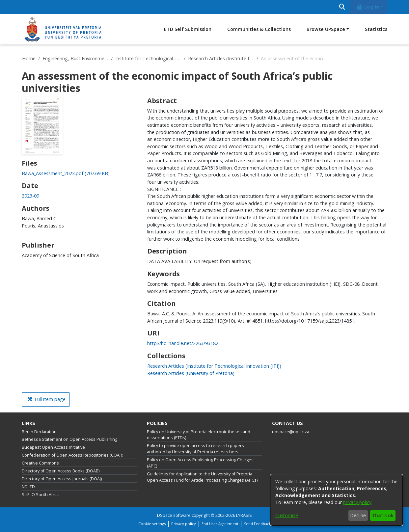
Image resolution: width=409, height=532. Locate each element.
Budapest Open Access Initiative (53, 447)
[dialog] (337, 500)
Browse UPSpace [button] (326, 29)
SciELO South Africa (41, 495)
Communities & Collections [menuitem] (259, 29)
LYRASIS (244, 515)
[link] (66, 173)
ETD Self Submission (188, 29)
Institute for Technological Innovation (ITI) (148, 58)
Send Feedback (258, 524)
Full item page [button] (46, 399)
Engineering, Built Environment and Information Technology (75, 58)
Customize (287, 515)
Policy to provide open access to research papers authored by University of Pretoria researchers (195, 449)
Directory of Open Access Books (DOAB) (61, 471)
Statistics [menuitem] (376, 29)
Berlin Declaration (39, 432)
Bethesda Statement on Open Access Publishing (69, 439)
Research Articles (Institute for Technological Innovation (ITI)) (221, 58)
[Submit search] (342, 7)
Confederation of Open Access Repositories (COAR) (72, 455)
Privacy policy (184, 524)
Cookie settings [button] (152, 524)
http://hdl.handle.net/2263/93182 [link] (183, 343)
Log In (368, 7)
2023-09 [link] (30, 196)
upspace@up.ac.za (291, 432)
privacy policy (357, 502)
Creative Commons (40, 463)
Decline (358, 515)
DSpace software (174, 515)
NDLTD (28, 487)
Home (29, 58)
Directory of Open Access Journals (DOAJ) (62, 479)
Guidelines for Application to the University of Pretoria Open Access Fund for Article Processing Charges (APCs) (202, 477)
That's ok (383, 515)
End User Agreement (220, 524)
